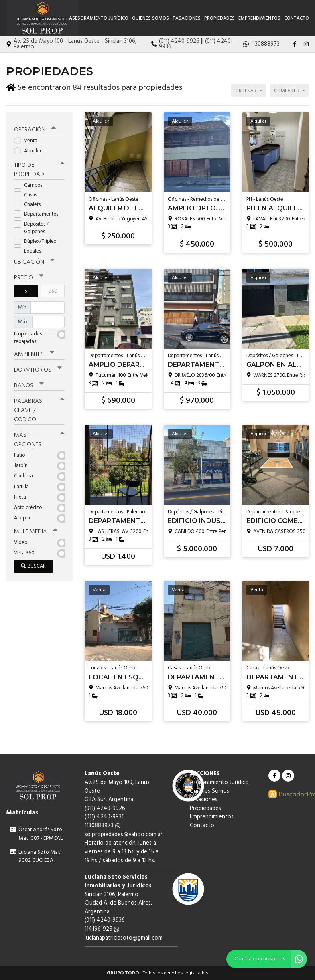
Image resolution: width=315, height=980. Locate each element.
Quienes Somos (150, 18)
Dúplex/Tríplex (38, 240)
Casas (28, 193)
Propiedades (219, 18)
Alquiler (30, 149)
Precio (29, 276)
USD (53, 290)
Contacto (297, 18)
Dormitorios (38, 368)
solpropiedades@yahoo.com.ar (124, 835)
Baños (29, 384)
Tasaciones (187, 18)
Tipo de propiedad (39, 168)
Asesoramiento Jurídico (99, 18)
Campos (31, 184)
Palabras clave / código (39, 409)
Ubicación (34, 261)
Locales (30, 250)
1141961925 (102, 929)
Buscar (33, 565)
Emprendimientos (259, 18)
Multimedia (36, 530)
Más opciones (39, 438)
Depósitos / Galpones (32, 226)
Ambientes (34, 353)
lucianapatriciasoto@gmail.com (124, 938)
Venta (28, 140)
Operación (35, 129)
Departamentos (39, 213)
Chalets (30, 203)
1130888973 (103, 826)
